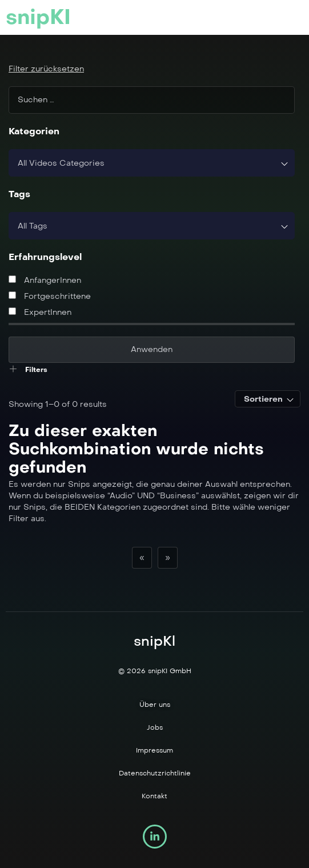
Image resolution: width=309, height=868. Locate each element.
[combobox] (152, 163)
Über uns (155, 705)
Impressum (154, 750)
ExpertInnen (40, 312)
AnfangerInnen (45, 280)
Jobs (155, 727)
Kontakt (154, 796)
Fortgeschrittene (50, 296)
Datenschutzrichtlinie (155, 773)
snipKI (38, 17)
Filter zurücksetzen (46, 69)
